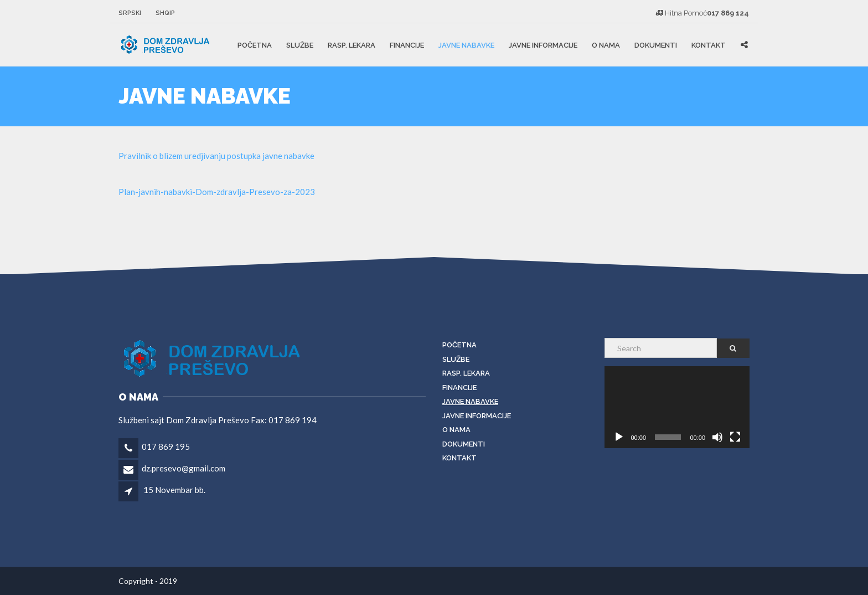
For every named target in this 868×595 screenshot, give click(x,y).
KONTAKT (709, 45)
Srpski (130, 13)
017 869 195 (166, 447)
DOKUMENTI (656, 45)
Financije (407, 45)
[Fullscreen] (735, 437)
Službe (300, 45)
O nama (606, 45)
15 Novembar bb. (174, 490)
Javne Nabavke (466, 45)
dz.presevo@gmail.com (184, 468)
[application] (677, 407)
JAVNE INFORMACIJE (543, 45)
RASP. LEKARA (352, 45)
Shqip (165, 13)
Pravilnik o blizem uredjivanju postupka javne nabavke (216, 156)
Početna (255, 45)
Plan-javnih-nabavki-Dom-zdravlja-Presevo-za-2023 (217, 192)
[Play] (619, 437)
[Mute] (717, 437)
